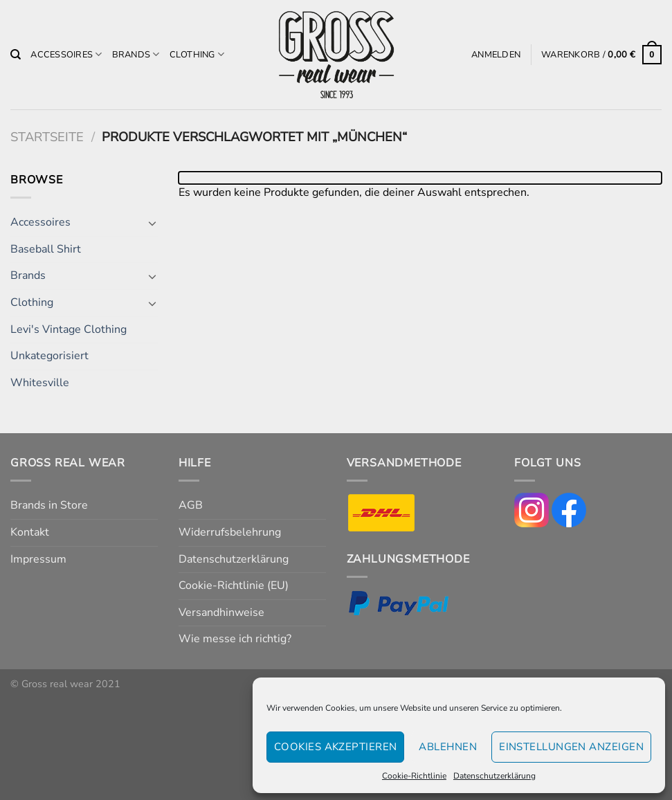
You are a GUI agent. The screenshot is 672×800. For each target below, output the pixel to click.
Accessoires (66, 54)
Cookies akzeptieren (336, 747)
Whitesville (40, 383)
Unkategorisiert (49, 356)
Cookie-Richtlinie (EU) (234, 585)
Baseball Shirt (46, 249)
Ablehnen (448, 747)
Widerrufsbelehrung (230, 532)
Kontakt (30, 532)
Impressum (38, 559)
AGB (191, 505)
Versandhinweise (221, 612)
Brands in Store (49, 505)
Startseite (47, 137)
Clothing (197, 54)
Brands (136, 54)
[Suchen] (16, 55)
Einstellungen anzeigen (571, 747)
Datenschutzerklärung (494, 776)
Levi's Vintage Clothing (69, 329)
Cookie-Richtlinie (414, 776)
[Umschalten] (152, 223)
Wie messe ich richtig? (235, 639)
